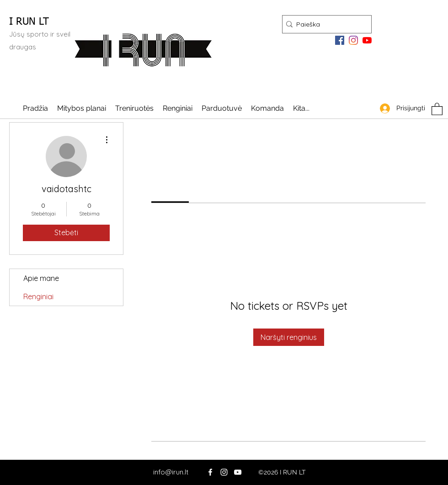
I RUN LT (29, 22)
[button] (437, 109)
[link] (170, 191)
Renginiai (38, 296)
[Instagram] (353, 40)
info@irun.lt (171, 472)
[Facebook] (340, 40)
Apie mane (41, 278)
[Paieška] (324, 24)
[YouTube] (367, 40)
